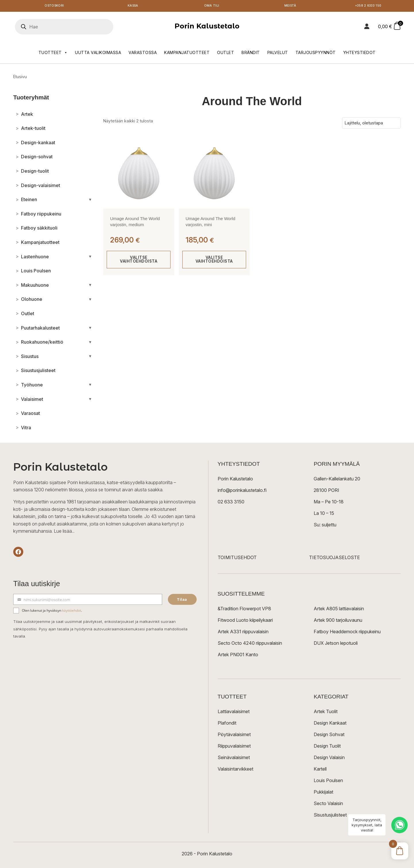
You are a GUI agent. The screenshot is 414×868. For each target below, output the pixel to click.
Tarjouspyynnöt (316, 54)
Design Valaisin (329, 759)
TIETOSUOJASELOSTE (335, 559)
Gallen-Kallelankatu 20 (337, 480)
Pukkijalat (323, 793)
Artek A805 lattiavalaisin (339, 610)
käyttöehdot (72, 612)
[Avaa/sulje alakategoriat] (90, 201)
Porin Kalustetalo (207, 27)
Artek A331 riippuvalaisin (243, 633)
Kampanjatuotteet (187, 54)
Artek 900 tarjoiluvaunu (338, 621)
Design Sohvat (329, 736)
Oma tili (211, 6)
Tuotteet (53, 54)
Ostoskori (54, 6)
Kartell (320, 770)
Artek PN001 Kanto (238, 656)
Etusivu (20, 78)
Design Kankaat (330, 724)
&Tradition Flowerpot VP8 (244, 610)
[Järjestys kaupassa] (371, 124)
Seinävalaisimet (234, 759)
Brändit (251, 54)
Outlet (226, 54)
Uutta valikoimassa (98, 54)
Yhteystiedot (360, 54)
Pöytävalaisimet (234, 736)
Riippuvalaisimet (234, 747)
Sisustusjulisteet (330, 816)
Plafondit (227, 724)
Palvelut (278, 54)
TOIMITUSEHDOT (237, 559)
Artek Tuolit (326, 713)
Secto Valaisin (328, 805)
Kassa (133, 6)
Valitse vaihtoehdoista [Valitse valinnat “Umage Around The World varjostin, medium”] (139, 261)
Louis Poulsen (328, 782)
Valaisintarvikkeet (235, 770)
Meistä (290, 6)
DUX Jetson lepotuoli (336, 644)
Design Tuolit (327, 747)
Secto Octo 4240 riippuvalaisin (250, 644)
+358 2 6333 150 (369, 6)
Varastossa (143, 54)
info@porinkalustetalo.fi (242, 491)
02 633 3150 (231, 503)
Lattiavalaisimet (234, 713)
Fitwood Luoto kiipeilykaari (245, 621)
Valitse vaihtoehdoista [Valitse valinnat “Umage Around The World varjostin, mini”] (214, 261)
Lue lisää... (64, 532)
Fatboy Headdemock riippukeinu (347, 633)
